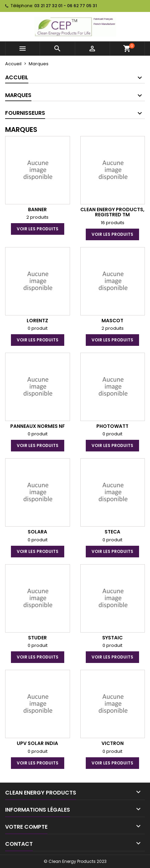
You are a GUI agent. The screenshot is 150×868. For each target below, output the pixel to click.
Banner (37, 209)
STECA (112, 532)
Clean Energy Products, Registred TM (112, 212)
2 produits (37, 217)
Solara (37, 532)
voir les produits (38, 229)
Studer (37, 638)
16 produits (113, 223)
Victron (113, 743)
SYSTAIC (112, 638)
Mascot (112, 321)
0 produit (38, 328)
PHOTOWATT (112, 426)
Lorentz (37, 321)
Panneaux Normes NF (38, 426)
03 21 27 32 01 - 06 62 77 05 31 (66, 6)
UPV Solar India (37, 743)
